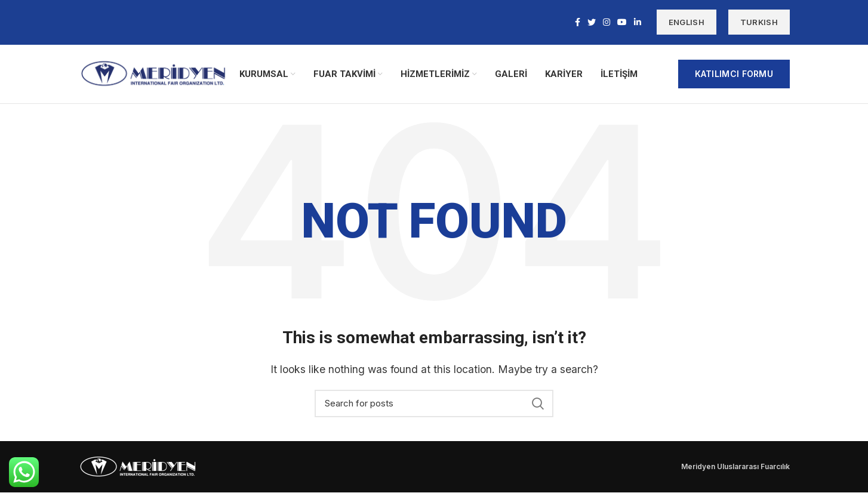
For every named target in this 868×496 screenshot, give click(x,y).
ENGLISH (687, 23)
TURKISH (759, 23)
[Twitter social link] (592, 23)
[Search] (434, 407)
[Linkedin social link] (638, 23)
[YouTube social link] (622, 23)
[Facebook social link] (578, 23)
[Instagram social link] (607, 23)
